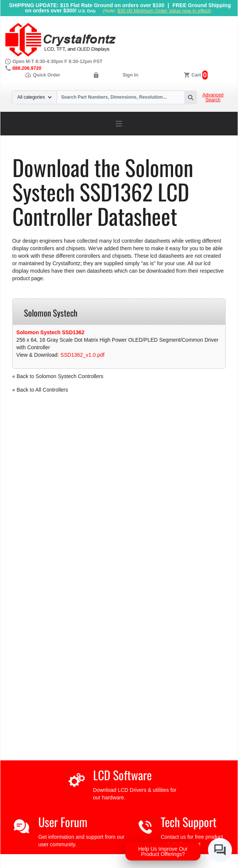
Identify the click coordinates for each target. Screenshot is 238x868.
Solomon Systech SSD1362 (50, 332)
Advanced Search (213, 98)
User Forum (63, 822)
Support (41, 138)
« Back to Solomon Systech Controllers (58, 376)
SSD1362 (183, 138)
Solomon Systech (145, 138)
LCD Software (122, 775)
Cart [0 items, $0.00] (196, 75)
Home (19, 138)
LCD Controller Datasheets (88, 138)
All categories (34, 97)
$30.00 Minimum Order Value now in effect (163, 11)
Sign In (130, 75)
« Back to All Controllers (40, 390)
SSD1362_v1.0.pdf (83, 355)
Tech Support (189, 822)
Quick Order (42, 75)
